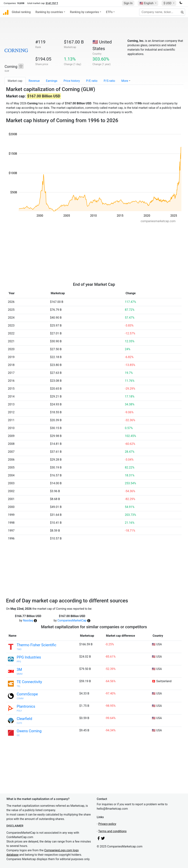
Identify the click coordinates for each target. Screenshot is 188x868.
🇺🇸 (147, 3)
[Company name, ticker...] (162, 12)
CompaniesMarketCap (72, 620)
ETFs (109, 12)
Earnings (52, 81)
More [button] (125, 81)
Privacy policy (107, 824)
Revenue (34, 81)
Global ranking (21, 12)
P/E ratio (92, 81)
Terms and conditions (112, 831)
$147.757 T (52, 3)
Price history (72, 81)
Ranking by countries (49, 12)
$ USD (168, 3)
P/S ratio (109, 81)
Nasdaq (28, 620)
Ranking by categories (84, 12)
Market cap (15, 81)
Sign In (128, 3)
